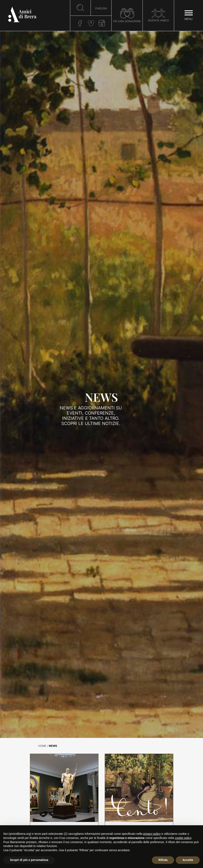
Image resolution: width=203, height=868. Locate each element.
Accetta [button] (188, 860)
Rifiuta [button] (163, 860)
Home (42, 746)
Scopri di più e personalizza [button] (29, 860)
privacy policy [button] (152, 834)
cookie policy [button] (183, 838)
